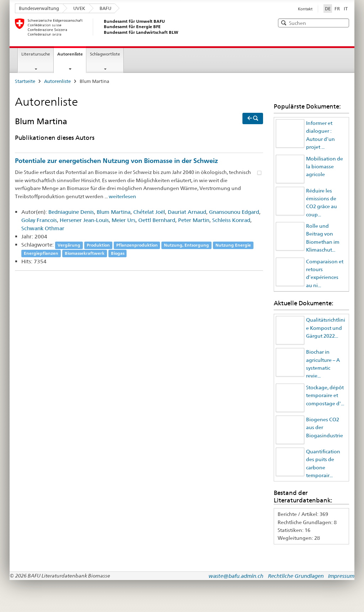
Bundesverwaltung (39, 8)
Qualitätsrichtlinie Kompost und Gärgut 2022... (326, 328)
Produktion (98, 245)
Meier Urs (124, 220)
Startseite (25, 81)
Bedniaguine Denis (71, 212)
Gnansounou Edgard (234, 212)
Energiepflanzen (41, 254)
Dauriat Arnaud (187, 212)
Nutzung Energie (233, 245)
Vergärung (69, 245)
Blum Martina (114, 212)
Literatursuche (36, 54)
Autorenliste (70, 54)
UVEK (79, 8)
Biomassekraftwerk (85, 254)
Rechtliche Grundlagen (296, 576)
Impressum (341, 576)
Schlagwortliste (105, 54)
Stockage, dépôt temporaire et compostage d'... (325, 395)
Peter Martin (194, 220)
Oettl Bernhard (157, 220)
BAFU (105, 8)
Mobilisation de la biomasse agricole (325, 167)
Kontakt (305, 9)
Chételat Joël (149, 212)
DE (328, 8)
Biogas (118, 254)
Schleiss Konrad (231, 220)
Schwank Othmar (43, 228)
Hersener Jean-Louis (84, 220)
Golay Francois (39, 220)
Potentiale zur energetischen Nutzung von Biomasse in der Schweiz (116, 160)
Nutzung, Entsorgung (186, 245)
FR (337, 9)
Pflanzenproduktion (137, 245)
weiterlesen (122, 196)
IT (346, 9)
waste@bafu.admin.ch (236, 576)
